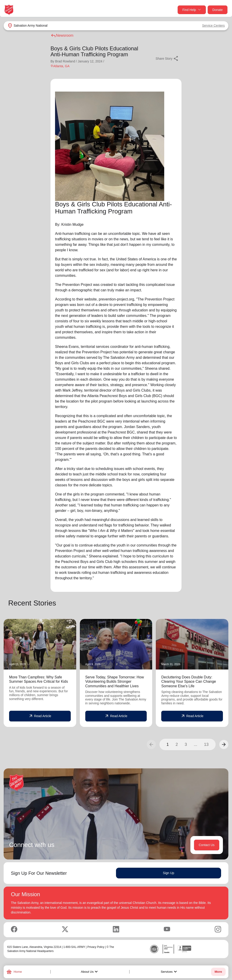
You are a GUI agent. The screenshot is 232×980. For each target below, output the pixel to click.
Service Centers (213, 26)
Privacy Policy (96, 947)
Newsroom (62, 36)
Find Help (192, 10)
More (218, 972)
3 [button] (186, 744)
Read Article (40, 716)
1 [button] (168, 744)
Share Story (167, 59)
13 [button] (206, 744)
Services (169, 972)
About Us (90, 972)
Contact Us (207, 845)
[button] (224, 744)
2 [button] (177, 744)
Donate (218, 10)
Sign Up (169, 873)
